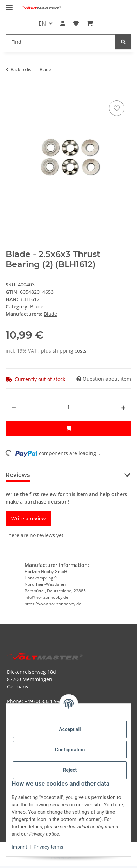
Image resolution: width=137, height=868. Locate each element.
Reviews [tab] (18, 475)
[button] (63, 23)
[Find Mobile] (61, 42)
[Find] (123, 42)
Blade (37, 307)
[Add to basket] (11, 91)
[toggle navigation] (9, 4)
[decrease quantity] (14, 407)
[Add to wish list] (117, 108)
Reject (70, 770)
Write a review (28, 518)
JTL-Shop (81, 857)
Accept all (70, 729)
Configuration (70, 750)
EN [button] (42, 23)
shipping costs (70, 351)
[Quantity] (68, 407)
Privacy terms (49, 847)
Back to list (22, 69)
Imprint (19, 847)
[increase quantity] (123, 407)
